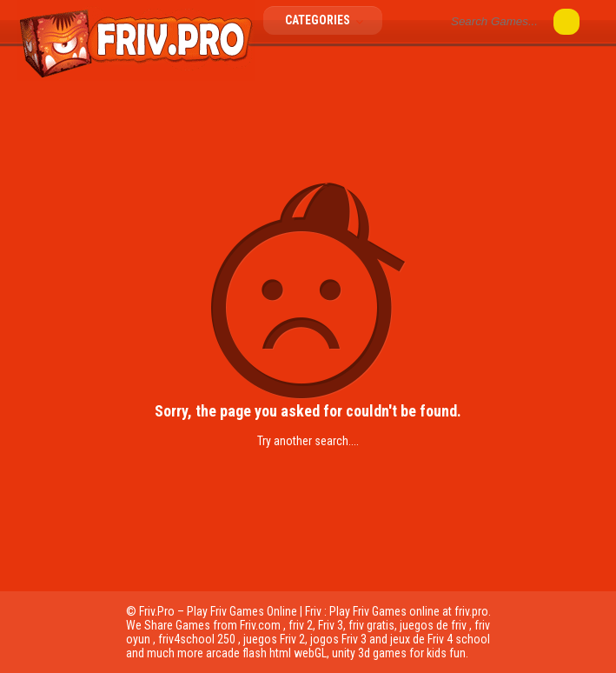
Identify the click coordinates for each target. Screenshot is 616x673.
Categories (329, 20)
